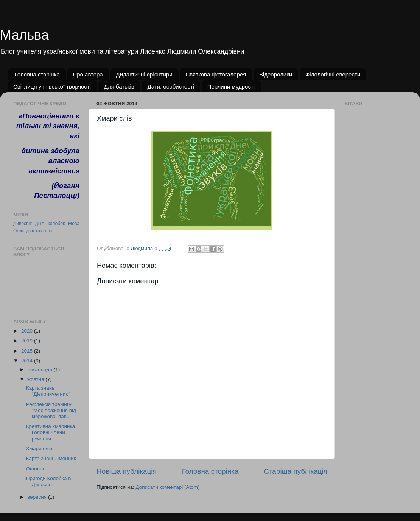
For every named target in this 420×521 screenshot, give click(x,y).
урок (30, 231)
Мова (74, 224)
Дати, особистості (171, 86)
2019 (28, 341)
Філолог (35, 469)
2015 (28, 351)
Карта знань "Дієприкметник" (48, 391)
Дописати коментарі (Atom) (167, 487)
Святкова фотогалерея (216, 74)
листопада (40, 369)
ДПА (40, 224)
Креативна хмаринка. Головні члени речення (51, 432)
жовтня (36, 379)
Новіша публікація (127, 471)
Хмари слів (39, 449)
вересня (38, 497)
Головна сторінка (37, 74)
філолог (44, 231)
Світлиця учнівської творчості (52, 86)
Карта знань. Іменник (51, 458)
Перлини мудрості (231, 86)
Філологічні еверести (333, 74)
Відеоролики (276, 74)
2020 (28, 331)
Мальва (24, 35)
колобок (56, 224)
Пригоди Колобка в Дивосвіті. (49, 481)
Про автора (88, 74)
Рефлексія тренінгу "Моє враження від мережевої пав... (51, 410)
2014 (28, 361)
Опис (19, 231)
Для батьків (119, 86)
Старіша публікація (296, 471)
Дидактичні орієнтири (144, 74)
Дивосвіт (23, 224)
